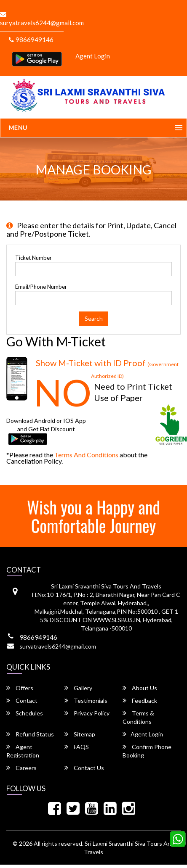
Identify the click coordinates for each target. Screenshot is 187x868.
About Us (140, 688)
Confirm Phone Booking (147, 751)
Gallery (78, 688)
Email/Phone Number (41, 287)
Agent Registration (23, 751)
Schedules (25, 713)
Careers (21, 768)
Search (94, 318)
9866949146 (31, 40)
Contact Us (84, 768)
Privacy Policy (87, 713)
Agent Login (93, 56)
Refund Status (30, 734)
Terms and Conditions (86, 455)
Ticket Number (33, 258)
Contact (22, 700)
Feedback (140, 700)
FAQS (77, 747)
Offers (20, 688)
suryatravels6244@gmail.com (58, 646)
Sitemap (80, 734)
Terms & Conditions (138, 717)
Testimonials (86, 700)
